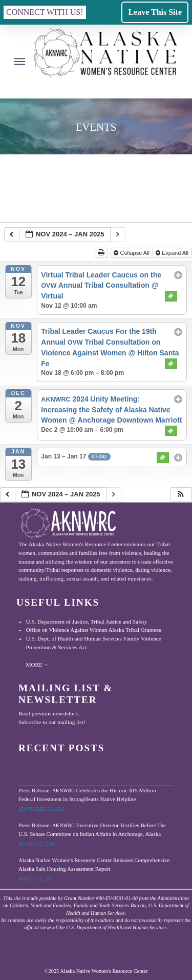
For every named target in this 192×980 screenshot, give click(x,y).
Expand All (173, 253)
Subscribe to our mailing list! (52, 722)
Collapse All (132, 253)
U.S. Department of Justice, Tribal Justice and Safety (87, 622)
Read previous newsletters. (49, 713)
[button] (45, 12)
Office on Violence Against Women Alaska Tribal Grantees (94, 630)
